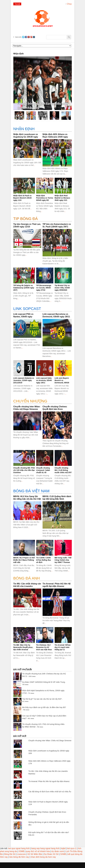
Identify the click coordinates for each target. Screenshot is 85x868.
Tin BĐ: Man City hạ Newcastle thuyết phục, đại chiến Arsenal (23, 647)
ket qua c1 (72, 848)
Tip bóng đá (26, 219)
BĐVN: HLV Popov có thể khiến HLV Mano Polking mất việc (24, 560)
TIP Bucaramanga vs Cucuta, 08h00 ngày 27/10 (44, 288)
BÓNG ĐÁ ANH (27, 578)
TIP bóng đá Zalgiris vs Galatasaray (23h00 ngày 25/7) (24, 288)
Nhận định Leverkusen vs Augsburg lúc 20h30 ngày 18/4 (26, 137)
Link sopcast (27, 309)
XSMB (21, 851)
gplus (31, 37)
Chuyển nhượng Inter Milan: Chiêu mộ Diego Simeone (50, 741)
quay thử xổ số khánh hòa (38, 851)
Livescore (21, 854)
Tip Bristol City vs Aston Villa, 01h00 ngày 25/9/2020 (62, 288)
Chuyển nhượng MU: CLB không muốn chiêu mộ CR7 (63, 470)
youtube (29, 37)
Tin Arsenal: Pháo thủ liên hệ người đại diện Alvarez (49, 781)
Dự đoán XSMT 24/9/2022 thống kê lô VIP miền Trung (44, 682)
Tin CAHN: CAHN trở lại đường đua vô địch (44, 560)
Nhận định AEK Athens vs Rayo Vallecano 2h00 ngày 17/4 (55, 137)
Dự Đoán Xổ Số (51, 854)
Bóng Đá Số (10, 854)
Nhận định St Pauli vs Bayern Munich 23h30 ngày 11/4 (22, 198)
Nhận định (24, 129)
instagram (34, 37)
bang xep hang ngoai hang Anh (45, 848)
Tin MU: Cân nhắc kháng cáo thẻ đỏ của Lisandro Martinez (27, 586)
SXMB (63, 854)
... (34, 165)
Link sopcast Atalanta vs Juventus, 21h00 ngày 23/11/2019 (24, 380)
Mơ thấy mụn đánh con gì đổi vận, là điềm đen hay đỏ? (44, 707)
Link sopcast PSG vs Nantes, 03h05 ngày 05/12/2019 (23, 317)
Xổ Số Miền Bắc (35, 854)
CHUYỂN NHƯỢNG (30, 401)
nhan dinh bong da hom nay (43, 857)
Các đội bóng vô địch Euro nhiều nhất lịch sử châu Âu (50, 792)
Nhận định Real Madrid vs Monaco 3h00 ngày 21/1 (62, 198)
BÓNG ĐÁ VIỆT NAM (31, 491)
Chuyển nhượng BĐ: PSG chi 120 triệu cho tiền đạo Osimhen (24, 470)
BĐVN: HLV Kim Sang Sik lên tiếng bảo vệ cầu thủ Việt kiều (27, 499)
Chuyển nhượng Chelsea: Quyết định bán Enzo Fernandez (55, 409)
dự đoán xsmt (58, 851)
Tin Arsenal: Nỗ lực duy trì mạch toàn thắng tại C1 (63, 647)
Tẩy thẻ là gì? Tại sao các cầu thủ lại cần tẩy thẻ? (42, 699)
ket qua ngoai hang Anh (19, 848)
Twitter (23, 37)
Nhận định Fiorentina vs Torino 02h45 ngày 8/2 (45, 198)
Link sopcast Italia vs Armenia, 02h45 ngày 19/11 (44, 380)
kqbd (63, 848)
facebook (26, 37)
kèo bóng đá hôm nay (19, 857)
